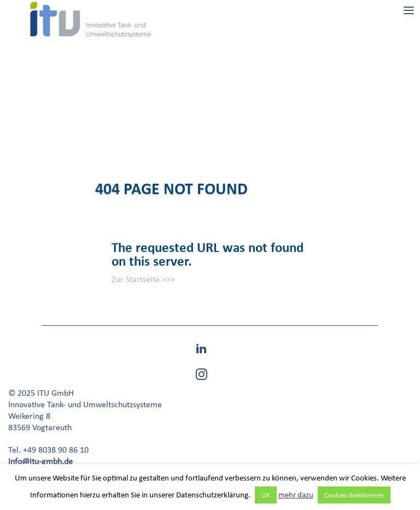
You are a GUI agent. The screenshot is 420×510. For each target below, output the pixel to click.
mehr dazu (296, 495)
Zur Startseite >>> (143, 279)
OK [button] (266, 495)
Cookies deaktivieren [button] (354, 495)
